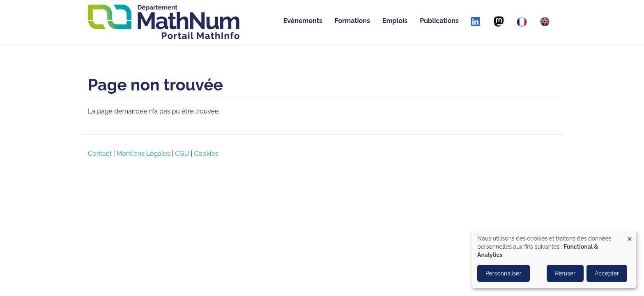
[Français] (522, 22)
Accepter (607, 273)
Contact (100, 154)
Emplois (395, 21)
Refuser (565, 273)
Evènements (303, 21)
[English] (545, 22)
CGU (182, 154)
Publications (439, 21)
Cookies (206, 154)
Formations (352, 21)
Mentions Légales (144, 154)
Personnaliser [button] (504, 273)
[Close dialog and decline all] (630, 235)
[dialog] (554, 259)
